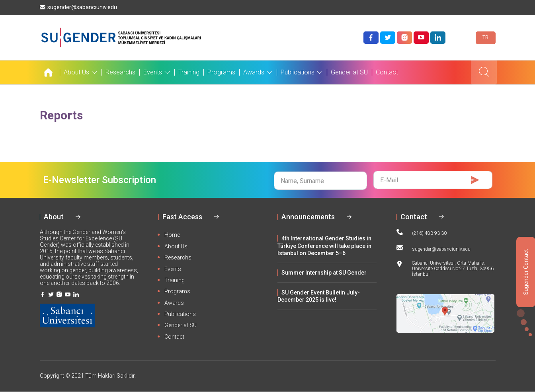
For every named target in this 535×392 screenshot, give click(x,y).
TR (485, 37)
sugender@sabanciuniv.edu (78, 7)
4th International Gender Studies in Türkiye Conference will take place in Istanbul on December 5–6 (324, 246)
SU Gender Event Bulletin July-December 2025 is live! (319, 296)
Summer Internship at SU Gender (324, 273)
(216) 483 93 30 (422, 232)
